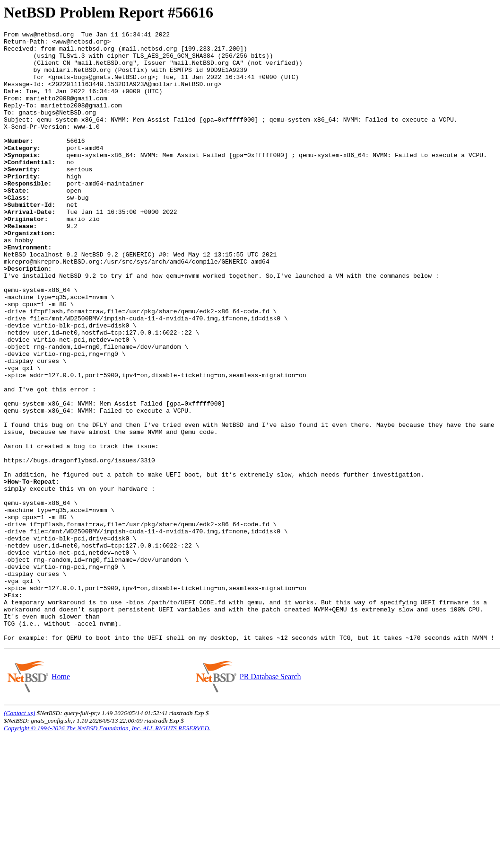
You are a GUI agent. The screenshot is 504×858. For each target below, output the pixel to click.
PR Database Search (270, 799)
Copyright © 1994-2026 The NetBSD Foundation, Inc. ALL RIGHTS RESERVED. (107, 850)
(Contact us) (19, 835)
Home (61, 799)
